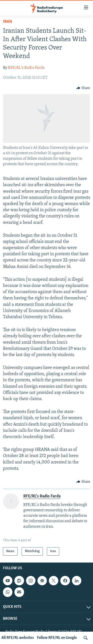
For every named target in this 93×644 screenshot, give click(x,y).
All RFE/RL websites (18, 638)
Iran (8, 22)
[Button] (83, 88)
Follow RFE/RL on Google (57, 638)
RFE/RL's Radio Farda (26, 68)
